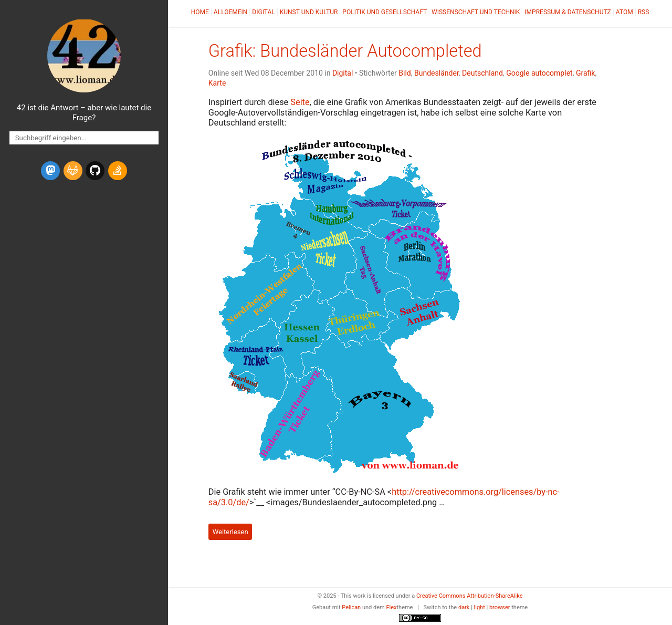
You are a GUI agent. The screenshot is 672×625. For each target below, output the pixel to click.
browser (500, 607)
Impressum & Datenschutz (568, 12)
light (480, 607)
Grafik (586, 73)
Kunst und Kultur (309, 12)
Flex (391, 607)
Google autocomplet (539, 73)
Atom (624, 12)
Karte (217, 83)
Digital (263, 12)
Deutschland (482, 73)
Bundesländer (437, 73)
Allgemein (231, 12)
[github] (95, 171)
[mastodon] (50, 171)
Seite (300, 102)
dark (464, 607)
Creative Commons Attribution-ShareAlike (470, 596)
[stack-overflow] (118, 171)
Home (200, 12)
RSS (644, 12)
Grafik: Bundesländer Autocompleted (345, 51)
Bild (405, 73)
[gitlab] (73, 171)
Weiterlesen (230, 532)
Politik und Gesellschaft (385, 12)
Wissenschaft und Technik (476, 12)
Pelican (351, 607)
